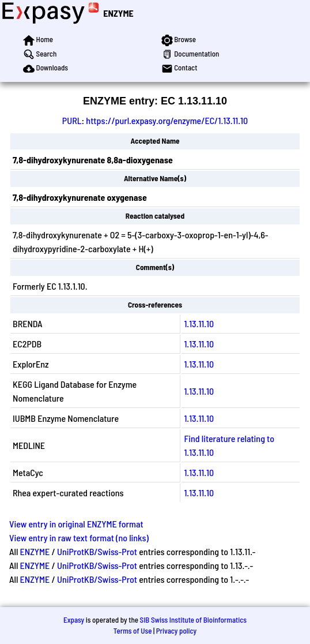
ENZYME (118, 13)
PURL (72, 120)
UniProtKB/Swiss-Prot (97, 551)
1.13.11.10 (199, 323)
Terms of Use (133, 631)
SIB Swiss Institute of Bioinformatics (193, 620)
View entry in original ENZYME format (76, 524)
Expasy (74, 620)
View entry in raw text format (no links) (79, 538)
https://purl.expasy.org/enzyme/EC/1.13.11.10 (167, 120)
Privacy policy (176, 631)
